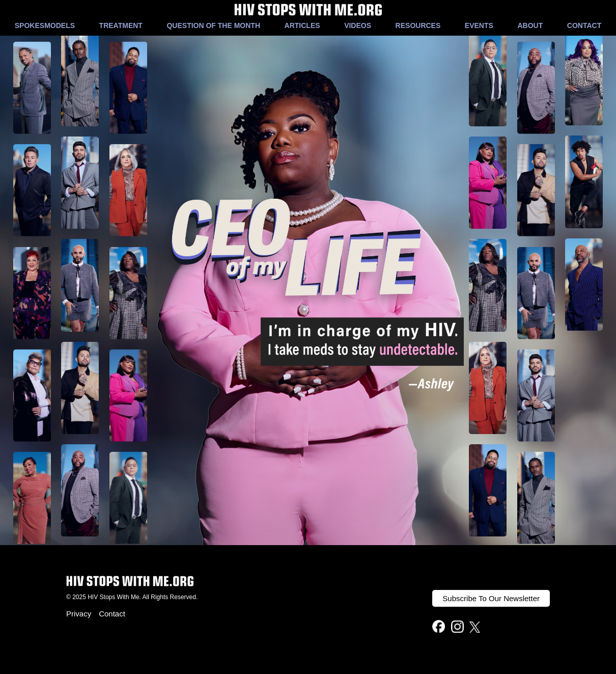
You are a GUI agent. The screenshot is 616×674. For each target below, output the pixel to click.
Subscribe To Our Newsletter (491, 598)
